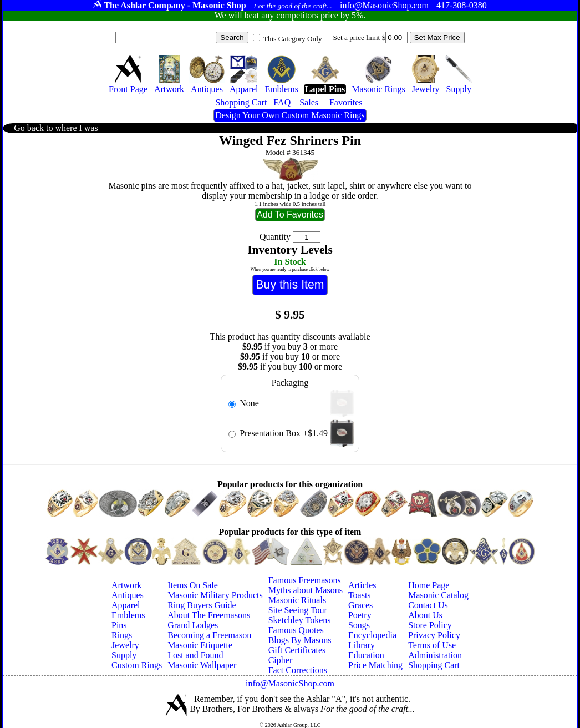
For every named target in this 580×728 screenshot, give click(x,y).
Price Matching (375, 665)
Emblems (128, 615)
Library (362, 645)
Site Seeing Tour (298, 610)
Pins (119, 625)
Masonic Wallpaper (202, 665)
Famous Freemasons (305, 580)
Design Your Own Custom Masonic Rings (290, 115)
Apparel (126, 605)
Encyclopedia (372, 635)
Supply (124, 655)
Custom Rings (137, 665)
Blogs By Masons (300, 640)
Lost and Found (195, 655)
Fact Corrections (298, 670)
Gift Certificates (297, 650)
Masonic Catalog (438, 595)
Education (366, 655)
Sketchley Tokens (300, 620)
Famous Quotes (296, 630)
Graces (360, 605)
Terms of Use (432, 645)
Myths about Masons (306, 590)
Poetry (360, 615)
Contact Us (428, 605)
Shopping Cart (434, 665)
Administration (435, 655)
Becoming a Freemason (209, 635)
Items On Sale (193, 585)
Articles (362, 585)
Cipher (281, 660)
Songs (359, 625)
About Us (425, 615)
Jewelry (125, 645)
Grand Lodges (193, 625)
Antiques (128, 595)
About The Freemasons (209, 615)
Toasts (360, 595)
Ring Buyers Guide (202, 605)
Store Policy (430, 625)
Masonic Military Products (215, 595)
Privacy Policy (434, 635)
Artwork (126, 585)
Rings (122, 635)
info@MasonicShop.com (290, 683)
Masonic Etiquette (200, 645)
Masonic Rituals (297, 600)
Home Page (429, 585)
